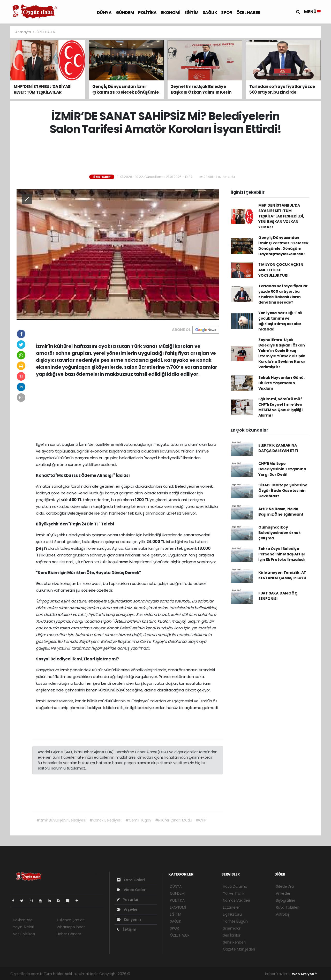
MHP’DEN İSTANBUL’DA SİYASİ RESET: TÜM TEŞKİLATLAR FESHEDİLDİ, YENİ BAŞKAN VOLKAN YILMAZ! (281, 216)
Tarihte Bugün (235, 921)
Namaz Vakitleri (236, 900)
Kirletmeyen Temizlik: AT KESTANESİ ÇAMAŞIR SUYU (282, 575)
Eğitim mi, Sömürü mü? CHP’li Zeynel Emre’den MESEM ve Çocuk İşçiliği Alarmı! (280, 407)
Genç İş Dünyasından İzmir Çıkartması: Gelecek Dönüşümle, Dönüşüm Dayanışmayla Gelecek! (283, 246)
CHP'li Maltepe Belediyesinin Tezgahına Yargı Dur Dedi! (282, 469)
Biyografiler (286, 900)
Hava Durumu (235, 886)
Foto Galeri (131, 880)
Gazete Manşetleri (239, 949)
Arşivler (127, 909)
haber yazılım (214, 974)
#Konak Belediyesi (106, 820)
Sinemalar (232, 928)
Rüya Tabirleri (288, 907)
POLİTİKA (147, 13)
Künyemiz (129, 919)
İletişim (126, 929)
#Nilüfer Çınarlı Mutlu (174, 820)
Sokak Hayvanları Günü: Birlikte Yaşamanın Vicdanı (281, 383)
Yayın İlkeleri (23, 927)
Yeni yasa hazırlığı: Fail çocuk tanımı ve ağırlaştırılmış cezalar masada (280, 321)
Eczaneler (231, 907)
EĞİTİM (191, 13)
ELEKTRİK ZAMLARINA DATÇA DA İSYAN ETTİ (278, 448)
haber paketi (168, 974)
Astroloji (283, 914)
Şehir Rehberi (234, 942)
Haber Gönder (69, 934)
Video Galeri (131, 890)
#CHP (201, 820)
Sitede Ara (285, 886)
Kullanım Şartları (71, 920)
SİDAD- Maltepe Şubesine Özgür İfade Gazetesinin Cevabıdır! (283, 491)
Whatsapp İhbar (71, 927)
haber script (237, 974)
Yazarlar (128, 900)
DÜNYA (104, 13)
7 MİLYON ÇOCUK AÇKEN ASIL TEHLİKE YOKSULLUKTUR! (281, 270)
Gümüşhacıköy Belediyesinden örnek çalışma (280, 533)
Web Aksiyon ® (304, 974)
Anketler (283, 893)
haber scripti (191, 974)
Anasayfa (23, 32)
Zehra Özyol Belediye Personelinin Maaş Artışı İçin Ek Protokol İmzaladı (282, 554)
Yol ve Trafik (234, 893)
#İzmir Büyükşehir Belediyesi (61, 820)
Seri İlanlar (232, 935)
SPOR (227, 13)
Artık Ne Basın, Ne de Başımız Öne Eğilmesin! (281, 512)
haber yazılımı (143, 974)
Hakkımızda (23, 920)
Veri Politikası (24, 934)
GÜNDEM (125, 13)
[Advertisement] (165, 155)
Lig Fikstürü (232, 914)
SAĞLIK (210, 13)
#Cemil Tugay (138, 820)
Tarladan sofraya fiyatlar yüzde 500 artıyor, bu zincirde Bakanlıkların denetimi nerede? (283, 294)
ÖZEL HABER (249, 13)
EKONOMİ (171, 13)
